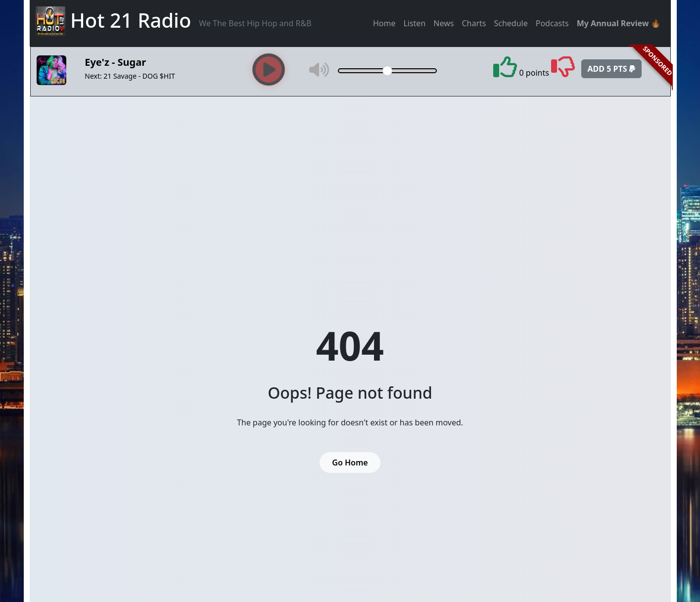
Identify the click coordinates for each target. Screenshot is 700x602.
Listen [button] (414, 23)
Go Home (350, 463)
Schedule (511, 23)
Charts (474, 23)
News (443, 23)
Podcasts (552, 23)
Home (384, 23)
